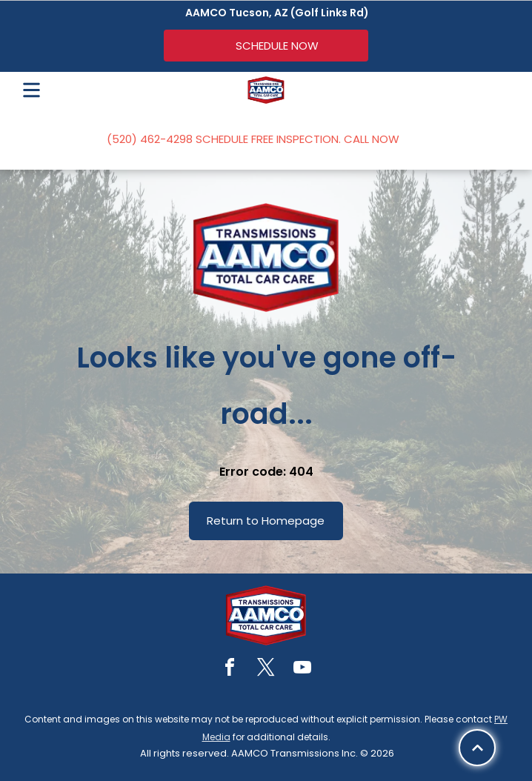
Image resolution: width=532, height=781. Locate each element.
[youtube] (302, 669)
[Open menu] (31, 90)
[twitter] (266, 669)
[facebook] (230, 669)
